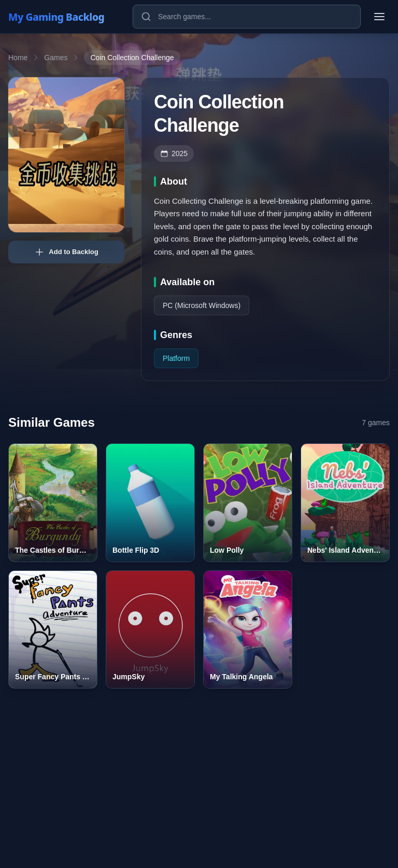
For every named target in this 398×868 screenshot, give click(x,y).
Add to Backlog (66, 252)
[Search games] (247, 17)
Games (56, 58)
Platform (176, 358)
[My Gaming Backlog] (66, 17)
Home (18, 58)
